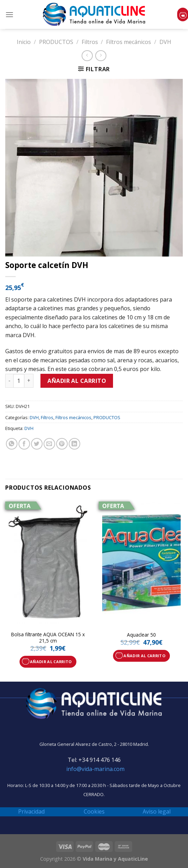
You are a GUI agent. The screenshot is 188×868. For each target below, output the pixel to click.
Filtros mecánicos (129, 42)
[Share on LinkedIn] (74, 444)
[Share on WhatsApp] (12, 444)
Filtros (90, 42)
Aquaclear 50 (141, 635)
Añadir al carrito (77, 381)
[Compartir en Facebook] (24, 444)
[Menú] (9, 14)
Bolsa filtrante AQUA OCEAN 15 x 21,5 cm (48, 637)
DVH (165, 42)
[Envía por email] (49, 444)
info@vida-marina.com (95, 769)
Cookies (94, 811)
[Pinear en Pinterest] (62, 444)
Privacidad (31, 811)
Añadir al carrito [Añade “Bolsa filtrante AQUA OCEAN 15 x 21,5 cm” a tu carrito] (51, 662)
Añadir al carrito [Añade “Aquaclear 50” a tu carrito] (144, 656)
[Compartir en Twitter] (37, 444)
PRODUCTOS (56, 42)
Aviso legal (157, 811)
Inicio (24, 42)
